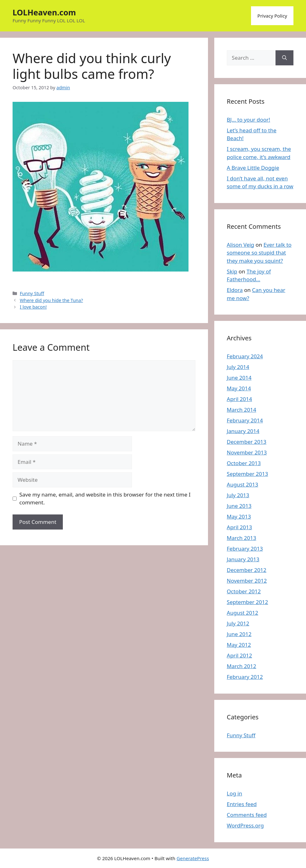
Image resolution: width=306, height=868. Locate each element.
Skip (232, 271)
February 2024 (245, 356)
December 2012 (247, 570)
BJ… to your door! (249, 120)
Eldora (235, 290)
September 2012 (247, 602)
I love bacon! (33, 307)
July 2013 (238, 495)
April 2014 (239, 399)
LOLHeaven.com (44, 12)
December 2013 (247, 442)
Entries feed (242, 804)
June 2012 (239, 634)
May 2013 (239, 516)
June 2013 (239, 506)
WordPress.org (245, 825)
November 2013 (247, 452)
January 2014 (243, 431)
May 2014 (239, 388)
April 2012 (239, 655)
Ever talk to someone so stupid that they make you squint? (259, 253)
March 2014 (242, 410)
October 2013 (244, 463)
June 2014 (239, 378)
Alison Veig (240, 245)
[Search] (284, 58)
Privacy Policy (272, 16)
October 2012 (244, 591)
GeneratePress (193, 858)
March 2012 (242, 666)
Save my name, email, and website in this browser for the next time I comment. (105, 499)
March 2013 (242, 538)
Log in (235, 793)
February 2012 (245, 677)
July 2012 (238, 623)
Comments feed (247, 815)
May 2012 (239, 645)
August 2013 (243, 484)
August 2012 (243, 613)
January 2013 (243, 559)
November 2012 (247, 581)
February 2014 (245, 420)
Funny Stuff (32, 293)
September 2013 (247, 474)
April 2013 (239, 527)
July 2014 (238, 367)
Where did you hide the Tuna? (51, 300)
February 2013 (245, 549)
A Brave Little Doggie (253, 168)
